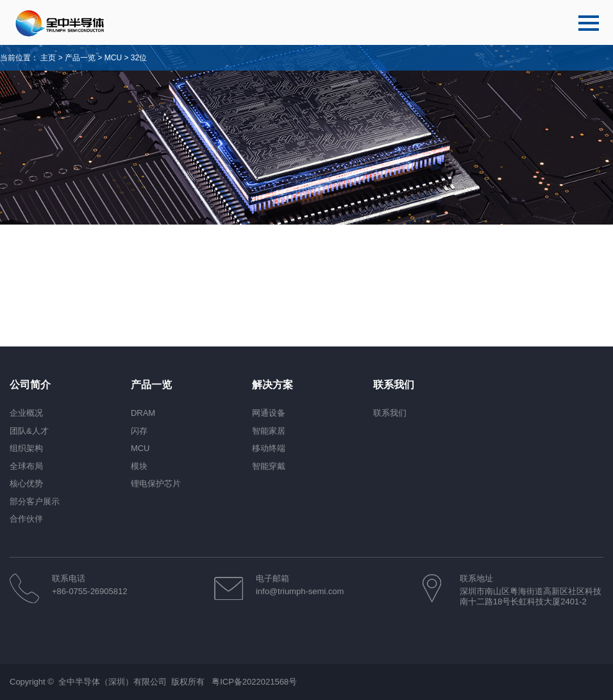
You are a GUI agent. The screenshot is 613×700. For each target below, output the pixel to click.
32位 (139, 58)
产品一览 (80, 58)
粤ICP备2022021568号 (254, 682)
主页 (48, 58)
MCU (114, 58)
